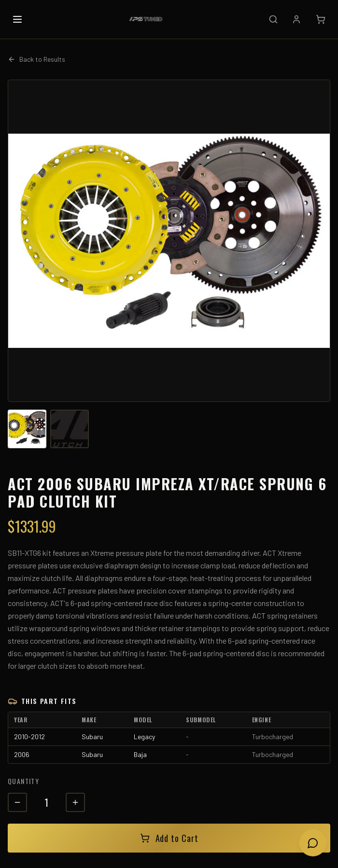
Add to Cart (169, 838)
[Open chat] (313, 843)
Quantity (23, 781)
